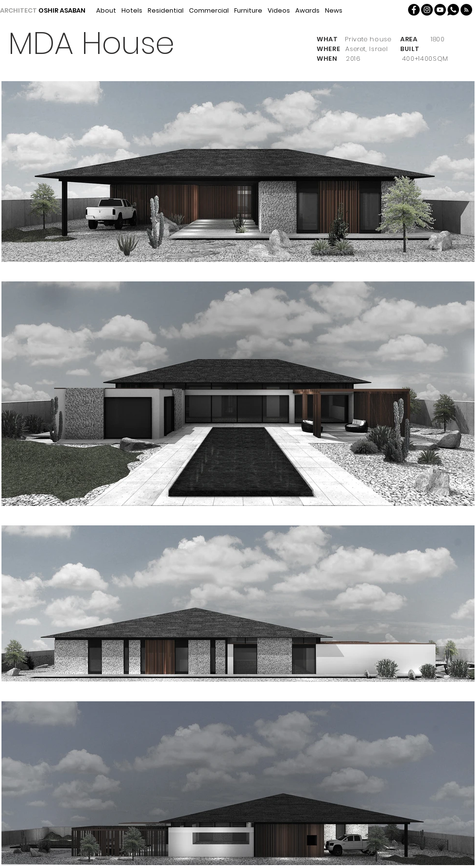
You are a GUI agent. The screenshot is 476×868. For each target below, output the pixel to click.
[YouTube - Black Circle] (440, 10)
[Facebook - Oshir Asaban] (414, 10)
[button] (466, 10)
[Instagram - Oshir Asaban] (427, 10)
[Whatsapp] (453, 10)
